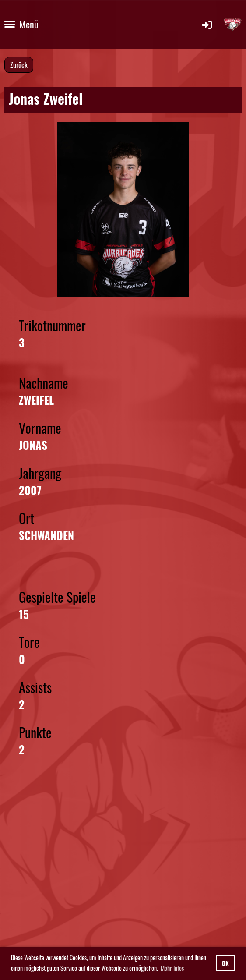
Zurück (19, 65)
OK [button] (225, 963)
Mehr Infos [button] (172, 968)
